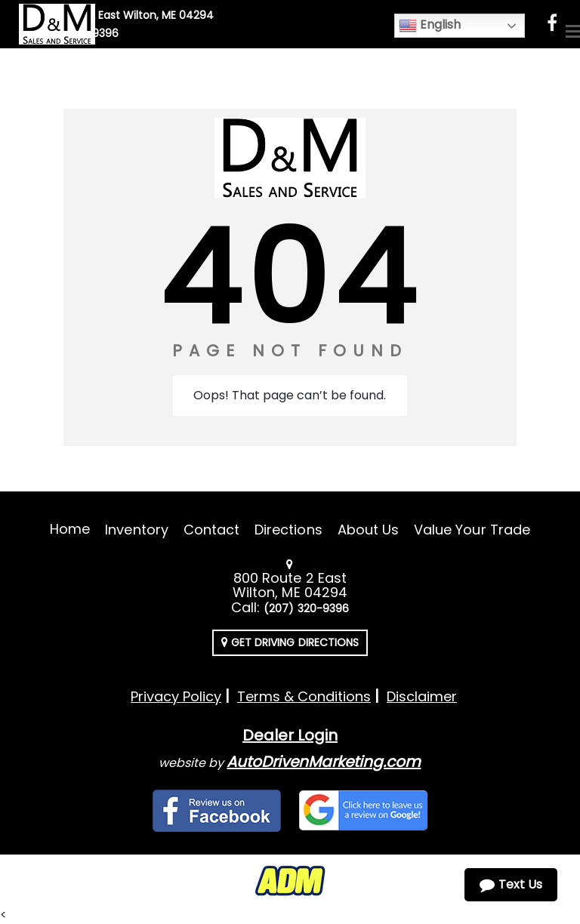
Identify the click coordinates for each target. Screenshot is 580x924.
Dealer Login (290, 735)
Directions (288, 530)
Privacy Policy (176, 696)
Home (70, 529)
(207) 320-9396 (306, 608)
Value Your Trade (472, 530)
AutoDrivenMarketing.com (324, 762)
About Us (368, 530)
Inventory (136, 530)
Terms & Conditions (304, 696)
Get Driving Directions (290, 642)
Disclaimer (422, 696)
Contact (211, 530)
